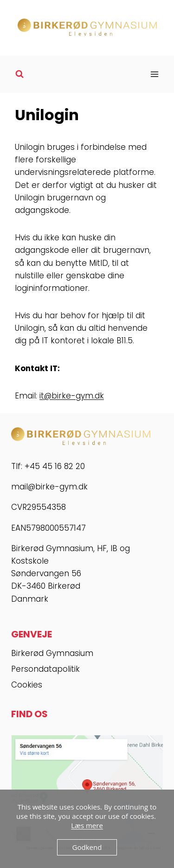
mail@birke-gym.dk (49, 487)
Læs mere (87, 825)
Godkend (87, 847)
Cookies (27, 685)
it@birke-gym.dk (72, 396)
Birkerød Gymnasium (52, 653)
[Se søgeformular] (19, 74)
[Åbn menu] (154, 74)
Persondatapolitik (45, 669)
